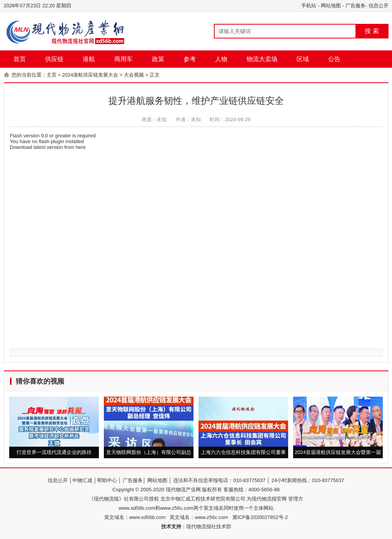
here (81, 147)
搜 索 (372, 31)
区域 (303, 59)
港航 (89, 59)
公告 (334, 59)
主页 (52, 75)
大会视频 (134, 75)
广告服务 (355, 6)
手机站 (309, 6)
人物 (221, 59)
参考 (190, 59)
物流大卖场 (262, 59)
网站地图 (331, 6)
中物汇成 (82, 480)
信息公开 (379, 6)
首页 (20, 59)
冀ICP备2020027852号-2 (260, 517)
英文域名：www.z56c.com (201, 517)
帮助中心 (107, 480)
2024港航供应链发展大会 (90, 75)
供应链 (54, 59)
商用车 (123, 59)
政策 (158, 59)
